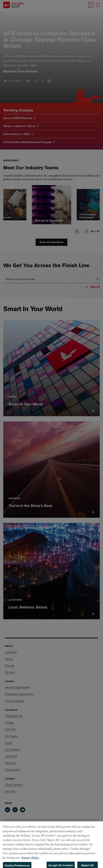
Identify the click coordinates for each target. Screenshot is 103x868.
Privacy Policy (30, 865)
